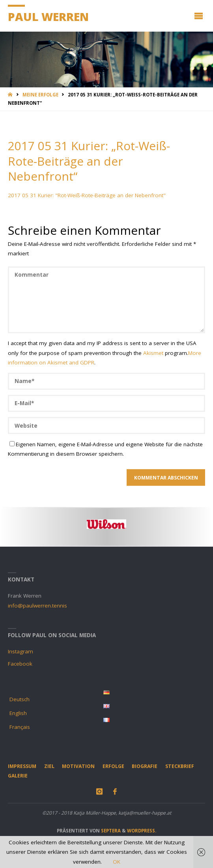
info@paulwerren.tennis (37, 606)
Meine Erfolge (40, 95)
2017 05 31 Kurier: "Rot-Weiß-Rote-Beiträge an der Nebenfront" (87, 195)
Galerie (18, 776)
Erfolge (113, 766)
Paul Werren (48, 17)
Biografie (145, 766)
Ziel (49, 766)
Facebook (20, 664)
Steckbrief (180, 766)
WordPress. (142, 831)
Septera (110, 831)
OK (117, 862)
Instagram (21, 651)
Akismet (153, 353)
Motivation (78, 766)
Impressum (22, 766)
